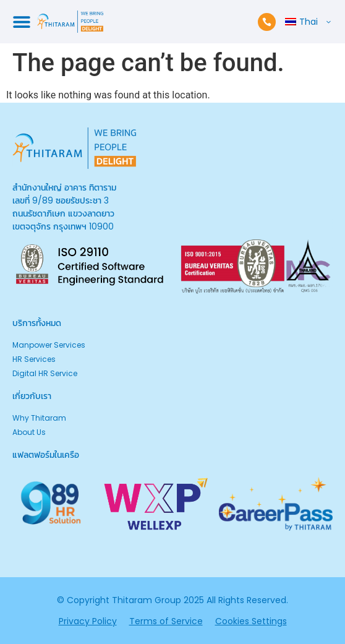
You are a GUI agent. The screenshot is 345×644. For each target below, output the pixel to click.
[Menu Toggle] (22, 22)
